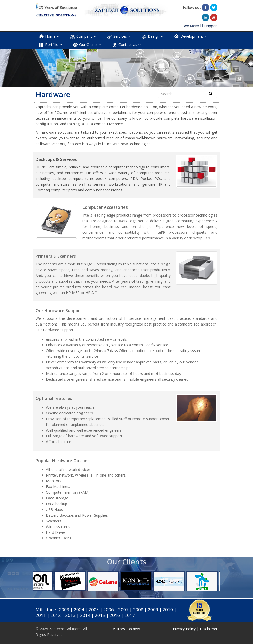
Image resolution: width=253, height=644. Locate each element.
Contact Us (126, 45)
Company (83, 37)
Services (118, 37)
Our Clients (87, 45)
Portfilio (50, 45)
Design (152, 37)
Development (190, 37)
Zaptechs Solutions (65, 629)
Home (49, 37)
